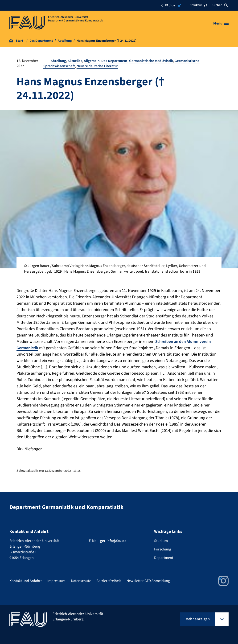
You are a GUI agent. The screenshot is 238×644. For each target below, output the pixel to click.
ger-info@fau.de (113, 541)
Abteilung (58, 61)
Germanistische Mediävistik (151, 61)
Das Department (115, 61)
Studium (161, 541)
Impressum (56, 581)
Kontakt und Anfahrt (26, 581)
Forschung (163, 549)
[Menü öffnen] (221, 23)
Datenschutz (81, 581)
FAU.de (170, 5)
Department (164, 558)
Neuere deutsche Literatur (98, 66)
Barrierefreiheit (109, 581)
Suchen (220, 5)
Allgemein (92, 61)
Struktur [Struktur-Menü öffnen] (198, 5)
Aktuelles (75, 61)
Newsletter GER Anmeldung (148, 581)
